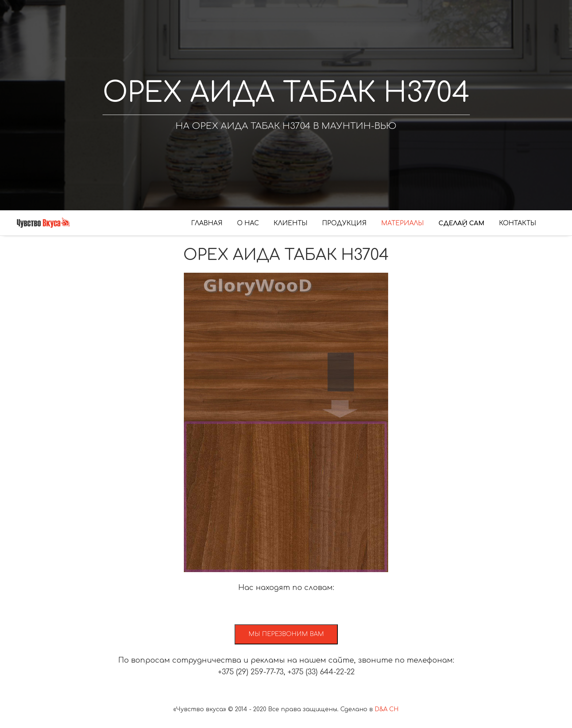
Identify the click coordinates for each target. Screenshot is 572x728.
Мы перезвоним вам (286, 634)
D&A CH (387, 709)
